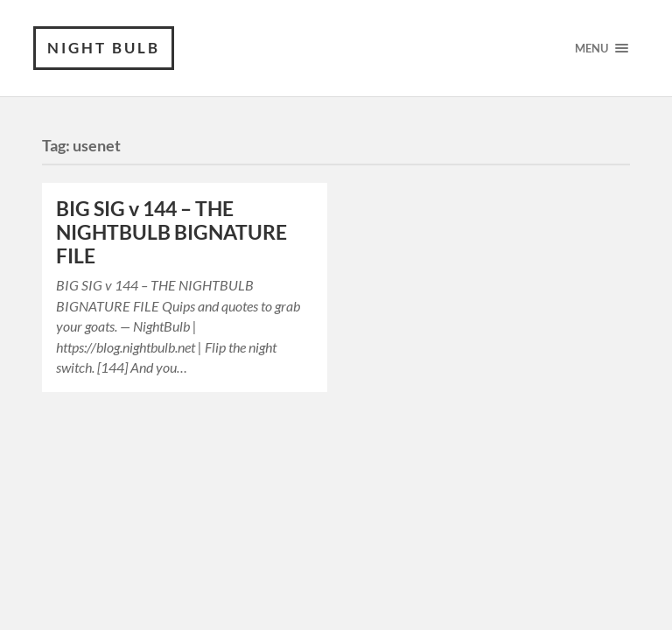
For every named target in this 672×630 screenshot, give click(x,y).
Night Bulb (104, 48)
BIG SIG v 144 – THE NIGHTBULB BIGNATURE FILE (171, 232)
